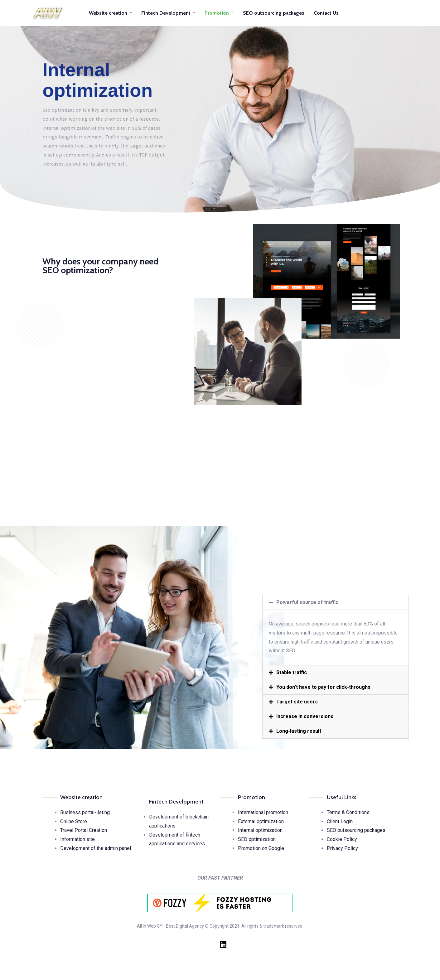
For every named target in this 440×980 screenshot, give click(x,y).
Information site (77, 839)
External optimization (261, 821)
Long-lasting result (299, 731)
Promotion (217, 13)
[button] (336, 602)
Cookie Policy (342, 839)
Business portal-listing (85, 812)
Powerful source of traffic (307, 602)
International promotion (263, 812)
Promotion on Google (261, 848)
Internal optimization (260, 830)
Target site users (297, 702)
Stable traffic (292, 672)
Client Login (340, 821)
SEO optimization (257, 839)
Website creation (108, 13)
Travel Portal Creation (84, 830)
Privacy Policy (342, 848)
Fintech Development (166, 13)
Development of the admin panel (96, 848)
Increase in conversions (305, 716)
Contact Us (326, 13)
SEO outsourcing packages (274, 13)
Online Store (74, 821)
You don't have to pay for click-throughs (323, 687)
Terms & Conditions (348, 812)
